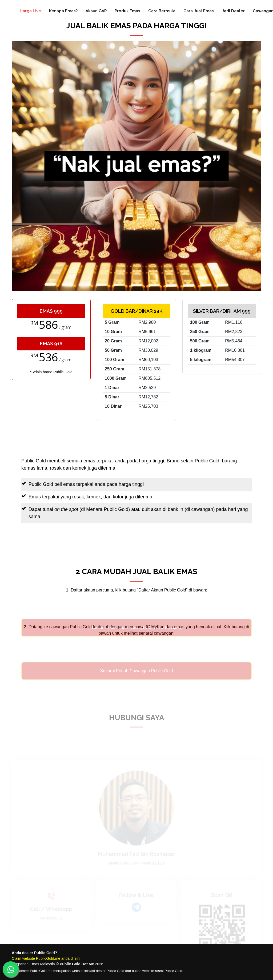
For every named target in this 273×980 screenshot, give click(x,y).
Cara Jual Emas (199, 11)
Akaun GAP (96, 11)
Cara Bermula (162, 11)
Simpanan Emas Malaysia (33, 964)
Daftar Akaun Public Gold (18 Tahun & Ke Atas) (136, 635)
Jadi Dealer (233, 11)
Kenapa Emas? (63, 11)
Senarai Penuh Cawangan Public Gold (136, 678)
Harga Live (30, 11)
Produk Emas (127, 11)
